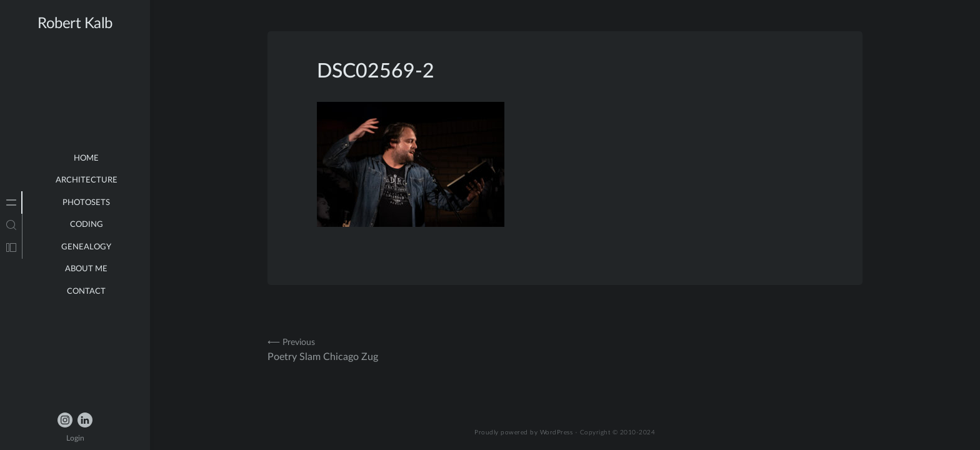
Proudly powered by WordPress (524, 432)
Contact (86, 292)
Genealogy (86, 247)
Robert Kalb (75, 24)
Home (86, 158)
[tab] (11, 202)
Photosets (86, 203)
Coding (87, 225)
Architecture (87, 180)
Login (75, 438)
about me (86, 269)
